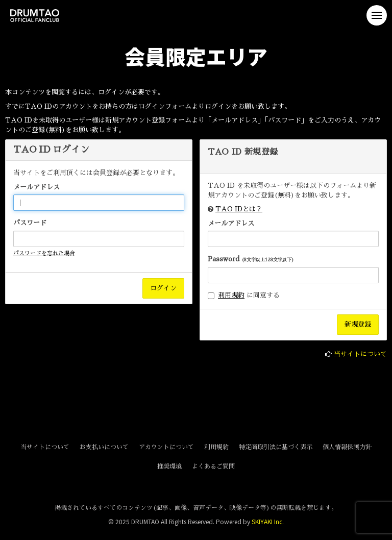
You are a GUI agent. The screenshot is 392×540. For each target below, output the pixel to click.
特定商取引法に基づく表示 (276, 447)
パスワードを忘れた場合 (44, 253)
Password (251, 259)
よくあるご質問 (213, 467)
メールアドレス (36, 187)
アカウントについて (166, 447)
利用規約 (231, 295)
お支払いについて (104, 447)
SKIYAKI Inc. (268, 521)
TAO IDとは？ (239, 209)
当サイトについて (360, 354)
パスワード (30, 223)
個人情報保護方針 (347, 447)
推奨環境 (169, 467)
